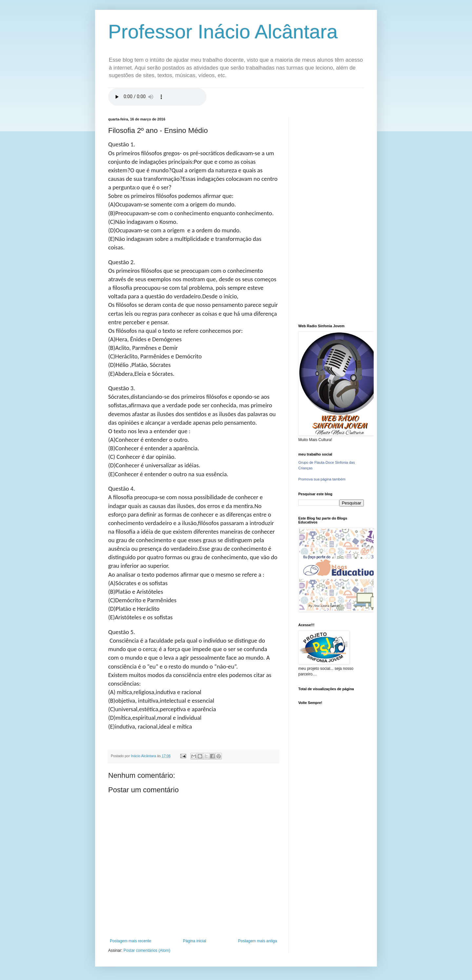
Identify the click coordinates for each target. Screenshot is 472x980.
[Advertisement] (331, 216)
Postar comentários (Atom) (147, 950)
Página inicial (195, 941)
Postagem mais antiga (257, 941)
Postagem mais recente (130, 941)
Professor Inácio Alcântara (223, 32)
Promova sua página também (322, 479)
